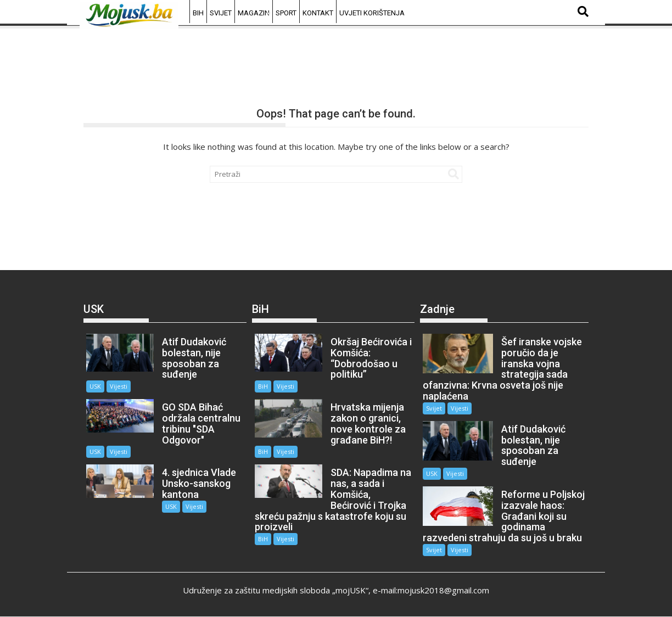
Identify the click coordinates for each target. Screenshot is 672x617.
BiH (198, 13)
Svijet (221, 13)
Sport (286, 13)
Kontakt (318, 13)
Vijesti (119, 386)
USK (95, 386)
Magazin (254, 13)
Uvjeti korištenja (372, 13)
